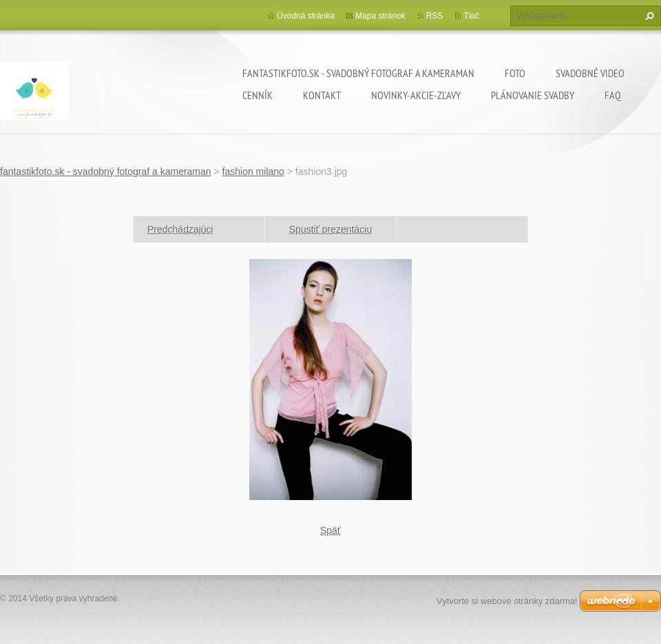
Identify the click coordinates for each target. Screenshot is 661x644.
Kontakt (322, 95)
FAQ (613, 95)
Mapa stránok (380, 16)
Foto (515, 73)
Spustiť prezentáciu (330, 229)
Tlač (471, 16)
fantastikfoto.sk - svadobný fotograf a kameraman (358, 73)
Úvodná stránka (306, 16)
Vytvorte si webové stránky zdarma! (507, 601)
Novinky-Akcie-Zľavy (416, 95)
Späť (330, 530)
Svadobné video (590, 73)
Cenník (258, 95)
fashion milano (253, 172)
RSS (435, 16)
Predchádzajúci (180, 229)
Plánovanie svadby (533, 95)
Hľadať (648, 16)
